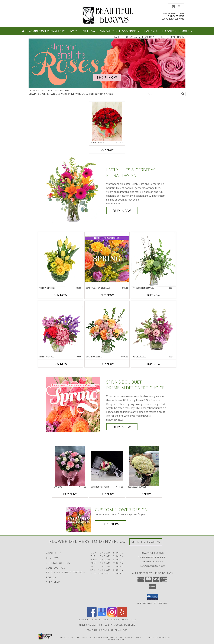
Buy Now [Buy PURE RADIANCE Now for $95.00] (154, 364)
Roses (74, 31)
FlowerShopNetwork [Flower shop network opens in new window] (109, 637)
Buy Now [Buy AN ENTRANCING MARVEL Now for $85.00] (154, 295)
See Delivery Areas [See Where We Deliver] (146, 542)
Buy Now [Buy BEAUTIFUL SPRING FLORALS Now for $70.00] (107, 295)
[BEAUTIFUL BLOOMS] (108, 15)
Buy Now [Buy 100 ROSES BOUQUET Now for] (144, 494)
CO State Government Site (120, 625)
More (187, 31)
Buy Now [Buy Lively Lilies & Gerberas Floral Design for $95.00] (122, 211)
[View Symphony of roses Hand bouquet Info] (107, 466)
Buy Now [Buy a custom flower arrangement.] (111, 524)
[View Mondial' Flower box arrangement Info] (70, 466)
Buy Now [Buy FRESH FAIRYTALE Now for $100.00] (60, 364)
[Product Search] (164, 94)
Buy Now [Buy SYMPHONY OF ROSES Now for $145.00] (107, 494)
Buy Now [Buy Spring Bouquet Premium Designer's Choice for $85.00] (122, 427)
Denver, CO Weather (90, 625)
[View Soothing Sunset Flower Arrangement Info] (107, 328)
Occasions (131, 31)
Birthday (89, 31)
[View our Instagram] (112, 616)
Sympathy (109, 31)
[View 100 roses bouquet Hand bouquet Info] (144, 466)
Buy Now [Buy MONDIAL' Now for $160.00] (70, 494)
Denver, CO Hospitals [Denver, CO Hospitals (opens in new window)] (124, 619)
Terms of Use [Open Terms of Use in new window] (116, 639)
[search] (183, 94)
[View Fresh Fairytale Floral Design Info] (60, 328)
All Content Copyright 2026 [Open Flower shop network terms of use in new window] (77, 637)
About (171, 31)
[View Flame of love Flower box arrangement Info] (107, 122)
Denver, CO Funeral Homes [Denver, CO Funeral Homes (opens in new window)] (93, 619)
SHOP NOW (107, 77)
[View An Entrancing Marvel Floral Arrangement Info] (154, 259)
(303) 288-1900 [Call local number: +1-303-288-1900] (177, 19)
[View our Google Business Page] (102, 616)
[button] (176, 6)
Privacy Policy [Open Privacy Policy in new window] (135, 637)
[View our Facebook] (92, 616)
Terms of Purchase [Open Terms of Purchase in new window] (159, 637)
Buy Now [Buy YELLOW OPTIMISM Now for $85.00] (60, 295)
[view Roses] (107, 87)
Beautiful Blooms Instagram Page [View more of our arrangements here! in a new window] (107, 630)
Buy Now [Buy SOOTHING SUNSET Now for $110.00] (107, 364)
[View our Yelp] (122, 616)
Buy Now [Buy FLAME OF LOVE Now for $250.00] (107, 150)
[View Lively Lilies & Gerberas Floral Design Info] (75, 190)
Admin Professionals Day (47, 31)
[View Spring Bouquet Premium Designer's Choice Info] (75, 404)
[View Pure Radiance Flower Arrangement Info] (154, 328)
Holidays (152, 31)
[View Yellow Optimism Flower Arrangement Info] (60, 259)
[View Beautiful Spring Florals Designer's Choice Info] (107, 259)
